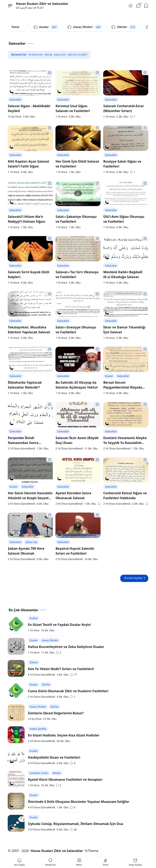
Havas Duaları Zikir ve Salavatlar (42, 4)
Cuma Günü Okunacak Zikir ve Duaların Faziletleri (68, 691)
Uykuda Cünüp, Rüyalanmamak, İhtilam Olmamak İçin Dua (75, 824)
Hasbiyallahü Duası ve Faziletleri (54, 757)
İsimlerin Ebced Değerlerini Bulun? (56, 713)
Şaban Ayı (31, 542)
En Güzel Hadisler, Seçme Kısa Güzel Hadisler (64, 735)
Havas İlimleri (50, 640)
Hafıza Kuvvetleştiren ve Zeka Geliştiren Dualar (66, 647)
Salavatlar (15, 99)
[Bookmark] (50, 73)
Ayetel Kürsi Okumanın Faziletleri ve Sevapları (65, 779)
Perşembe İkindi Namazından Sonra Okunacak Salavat (23, 443)
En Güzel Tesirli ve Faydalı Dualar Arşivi (59, 625)
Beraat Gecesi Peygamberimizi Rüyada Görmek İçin (123, 387)
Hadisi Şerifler (38, 729)
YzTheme (91, 851)
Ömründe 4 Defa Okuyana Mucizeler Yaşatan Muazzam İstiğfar (79, 802)
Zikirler (34, 662)
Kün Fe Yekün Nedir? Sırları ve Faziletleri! (61, 669)
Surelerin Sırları (39, 773)
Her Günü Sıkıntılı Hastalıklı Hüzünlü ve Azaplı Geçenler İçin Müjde (30, 498)
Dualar (109, 376)
